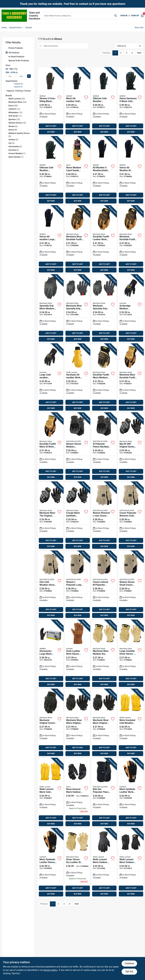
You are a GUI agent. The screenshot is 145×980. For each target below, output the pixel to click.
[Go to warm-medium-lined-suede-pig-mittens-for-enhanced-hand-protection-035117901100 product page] (77, 170)
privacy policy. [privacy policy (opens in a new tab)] (51, 970)
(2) (15, 146)
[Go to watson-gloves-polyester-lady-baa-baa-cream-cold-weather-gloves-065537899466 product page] (131, 516)
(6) (19, 135)
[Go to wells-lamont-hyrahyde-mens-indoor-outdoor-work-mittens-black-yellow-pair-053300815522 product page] (77, 378)
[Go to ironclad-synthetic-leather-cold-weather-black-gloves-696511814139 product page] (131, 309)
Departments (15, 28)
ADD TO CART (51, 126)
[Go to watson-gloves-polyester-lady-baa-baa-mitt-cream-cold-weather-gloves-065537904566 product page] (77, 585)
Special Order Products (19, 61)
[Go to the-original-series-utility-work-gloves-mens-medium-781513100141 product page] (51, 516)
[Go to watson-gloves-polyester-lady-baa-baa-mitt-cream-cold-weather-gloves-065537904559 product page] (104, 585)
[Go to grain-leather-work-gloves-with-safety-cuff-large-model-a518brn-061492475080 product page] (77, 654)
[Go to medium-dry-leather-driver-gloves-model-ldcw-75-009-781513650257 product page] (104, 654)
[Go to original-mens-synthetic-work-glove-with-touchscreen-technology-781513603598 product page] (104, 723)
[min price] (10, 76)
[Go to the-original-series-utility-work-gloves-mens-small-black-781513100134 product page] (131, 447)
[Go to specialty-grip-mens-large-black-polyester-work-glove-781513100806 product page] (77, 309)
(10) (14, 119)
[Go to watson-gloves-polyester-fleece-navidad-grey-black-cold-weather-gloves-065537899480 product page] (77, 447)
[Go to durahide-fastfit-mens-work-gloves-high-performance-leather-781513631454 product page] (51, 447)
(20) (13, 106)
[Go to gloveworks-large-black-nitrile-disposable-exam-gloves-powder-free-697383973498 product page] (51, 654)
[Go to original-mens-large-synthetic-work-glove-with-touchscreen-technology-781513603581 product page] (77, 723)
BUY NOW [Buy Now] (51, 132)
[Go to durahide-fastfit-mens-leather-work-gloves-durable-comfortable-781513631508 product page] (131, 240)
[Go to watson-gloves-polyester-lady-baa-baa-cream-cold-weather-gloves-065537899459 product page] (51, 585)
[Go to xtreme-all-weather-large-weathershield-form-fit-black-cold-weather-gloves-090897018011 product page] (104, 101)
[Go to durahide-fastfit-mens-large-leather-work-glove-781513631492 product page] (104, 240)
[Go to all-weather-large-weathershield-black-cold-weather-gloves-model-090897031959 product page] (51, 240)
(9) (13, 126)
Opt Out (129, 971)
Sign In (124, 16)
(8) (13, 130)
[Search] (116, 15)
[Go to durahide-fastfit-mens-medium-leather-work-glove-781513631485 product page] (77, 240)
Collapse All (18, 84)
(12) (14, 109)
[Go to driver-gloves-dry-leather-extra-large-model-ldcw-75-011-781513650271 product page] (77, 863)
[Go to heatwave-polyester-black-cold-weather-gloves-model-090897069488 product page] (131, 101)
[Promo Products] (7, 48)
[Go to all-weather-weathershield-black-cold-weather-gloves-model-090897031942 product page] (131, 170)
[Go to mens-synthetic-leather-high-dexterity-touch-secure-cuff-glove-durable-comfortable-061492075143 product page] (51, 863)
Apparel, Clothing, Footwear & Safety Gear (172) (28, 91)
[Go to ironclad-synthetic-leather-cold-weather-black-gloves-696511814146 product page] (51, 378)
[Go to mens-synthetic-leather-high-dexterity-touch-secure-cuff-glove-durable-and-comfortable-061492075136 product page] (131, 793)
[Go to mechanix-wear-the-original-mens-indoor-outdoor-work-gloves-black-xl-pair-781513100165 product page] (77, 516)
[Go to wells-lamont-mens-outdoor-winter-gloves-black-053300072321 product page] (104, 863)
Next (139, 53)
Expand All (18, 87)
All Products (14, 53)
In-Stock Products (16, 57)
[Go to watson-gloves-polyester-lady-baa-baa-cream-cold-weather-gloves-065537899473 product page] (104, 516)
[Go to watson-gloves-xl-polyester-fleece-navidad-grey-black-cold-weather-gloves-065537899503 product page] (104, 447)
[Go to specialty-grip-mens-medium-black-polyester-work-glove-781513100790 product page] (51, 309)
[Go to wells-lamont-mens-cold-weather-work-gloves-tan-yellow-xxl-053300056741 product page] (51, 793)
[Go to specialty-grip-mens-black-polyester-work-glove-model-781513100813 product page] (104, 309)
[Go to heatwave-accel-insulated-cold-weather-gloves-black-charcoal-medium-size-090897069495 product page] (51, 170)
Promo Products (16, 48)
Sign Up (135, 16)
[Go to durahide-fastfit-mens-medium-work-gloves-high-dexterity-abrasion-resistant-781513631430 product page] (104, 378)
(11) (15, 116)
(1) (17, 153)
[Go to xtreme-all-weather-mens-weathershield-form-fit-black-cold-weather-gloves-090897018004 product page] (77, 101)
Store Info (139, 28)
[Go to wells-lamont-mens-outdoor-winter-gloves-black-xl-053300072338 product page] (131, 863)
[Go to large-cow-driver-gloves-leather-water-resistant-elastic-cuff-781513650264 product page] (131, 654)
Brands (29, 28)
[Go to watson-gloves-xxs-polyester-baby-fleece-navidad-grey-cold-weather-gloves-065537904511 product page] (104, 793)
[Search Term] (80, 16)
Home (4, 28)
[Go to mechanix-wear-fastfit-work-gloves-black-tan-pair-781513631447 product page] (131, 378)
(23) (17, 102)
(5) (13, 140)
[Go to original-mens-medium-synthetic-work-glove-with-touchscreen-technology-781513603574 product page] (51, 723)
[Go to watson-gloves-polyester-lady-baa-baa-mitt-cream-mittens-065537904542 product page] (131, 585)
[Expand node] (6, 91)
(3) (11, 143)
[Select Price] (29, 76)
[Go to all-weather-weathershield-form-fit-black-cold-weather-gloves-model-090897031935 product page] (104, 170)
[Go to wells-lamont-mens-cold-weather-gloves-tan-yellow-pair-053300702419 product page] (131, 723)
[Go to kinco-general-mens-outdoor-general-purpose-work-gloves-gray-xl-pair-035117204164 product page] (77, 793)
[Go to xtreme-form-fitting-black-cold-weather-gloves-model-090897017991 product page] (51, 101)
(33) (17, 99)
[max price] (21, 76)
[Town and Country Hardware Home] (14, 16)
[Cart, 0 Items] (142, 16)
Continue (129, 963)
